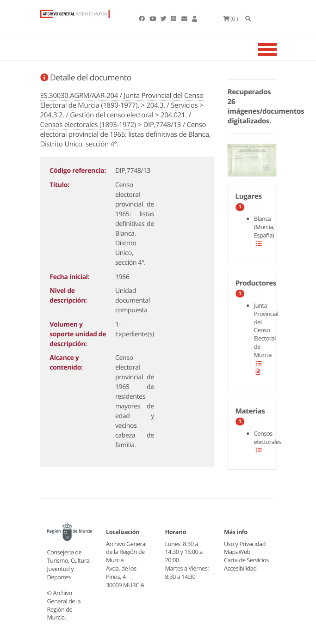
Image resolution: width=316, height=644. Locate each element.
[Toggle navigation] (279, 49)
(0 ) (231, 18)
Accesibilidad (240, 568)
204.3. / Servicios (172, 105)
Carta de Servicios (246, 560)
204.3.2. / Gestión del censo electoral (97, 115)
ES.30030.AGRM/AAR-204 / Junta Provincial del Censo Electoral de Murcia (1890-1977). (122, 100)
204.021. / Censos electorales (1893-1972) (116, 120)
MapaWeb (237, 552)
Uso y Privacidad (245, 544)
